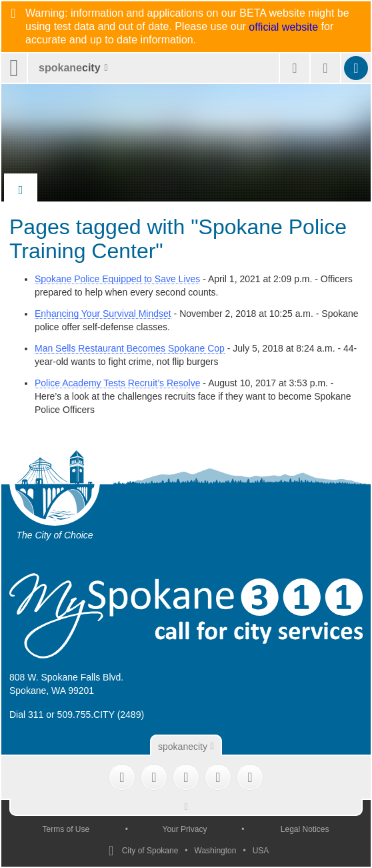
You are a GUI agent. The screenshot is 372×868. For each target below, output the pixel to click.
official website (283, 27)
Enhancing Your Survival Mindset (103, 314)
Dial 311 (26, 715)
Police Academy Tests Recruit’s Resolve (117, 383)
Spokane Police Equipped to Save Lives (117, 279)
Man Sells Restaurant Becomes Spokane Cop (130, 348)
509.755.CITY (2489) (101, 715)
